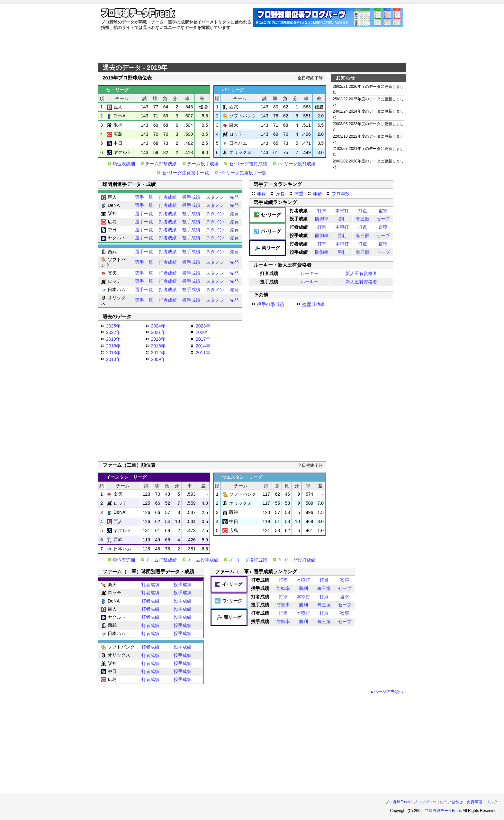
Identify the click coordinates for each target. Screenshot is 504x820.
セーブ (383, 219)
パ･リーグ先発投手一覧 (243, 173)
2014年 (203, 346)
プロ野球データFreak (443, 811)
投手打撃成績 (271, 304)
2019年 (113, 339)
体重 (299, 194)
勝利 (342, 219)
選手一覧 (144, 197)
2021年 (158, 332)
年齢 (318, 194)
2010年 (113, 359)
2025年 (113, 326)
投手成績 (191, 197)
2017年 (203, 339)
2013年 (113, 353)
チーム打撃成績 (161, 164)
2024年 (158, 326)
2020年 (203, 332)
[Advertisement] (252, 47)
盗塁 (383, 211)
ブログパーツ (425, 802)
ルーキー (310, 273)
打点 (363, 211)
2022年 (113, 332)
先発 (234, 197)
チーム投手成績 (203, 164)
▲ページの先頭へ (386, 691)
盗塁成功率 (313, 304)
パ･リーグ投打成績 (297, 164)
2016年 (113, 346)
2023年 (203, 326)
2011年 (203, 353)
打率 (322, 211)
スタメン (215, 197)
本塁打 (342, 211)
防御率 (322, 219)
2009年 (158, 359)
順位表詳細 (124, 164)
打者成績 (168, 197)
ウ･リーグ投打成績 (297, 560)
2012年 (158, 353)
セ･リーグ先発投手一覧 (185, 173)
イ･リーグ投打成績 (248, 560)
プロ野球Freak (398, 802)
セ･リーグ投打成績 (248, 164)
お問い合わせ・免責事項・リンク (469, 802)
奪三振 (363, 219)
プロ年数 (341, 194)
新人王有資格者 (361, 273)
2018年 (158, 339)
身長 (280, 194)
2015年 (158, 346)
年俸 (262, 194)
